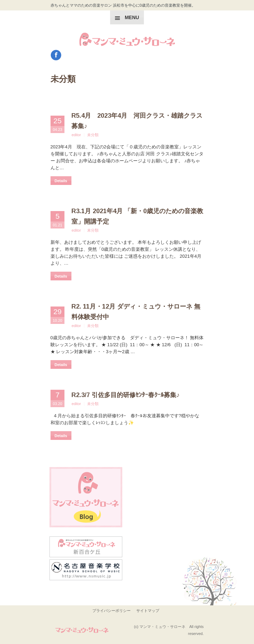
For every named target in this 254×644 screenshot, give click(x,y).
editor (76, 135)
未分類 (93, 135)
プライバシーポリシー (111, 611)
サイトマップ (148, 611)
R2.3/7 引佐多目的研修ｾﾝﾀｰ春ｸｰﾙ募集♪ (125, 395)
